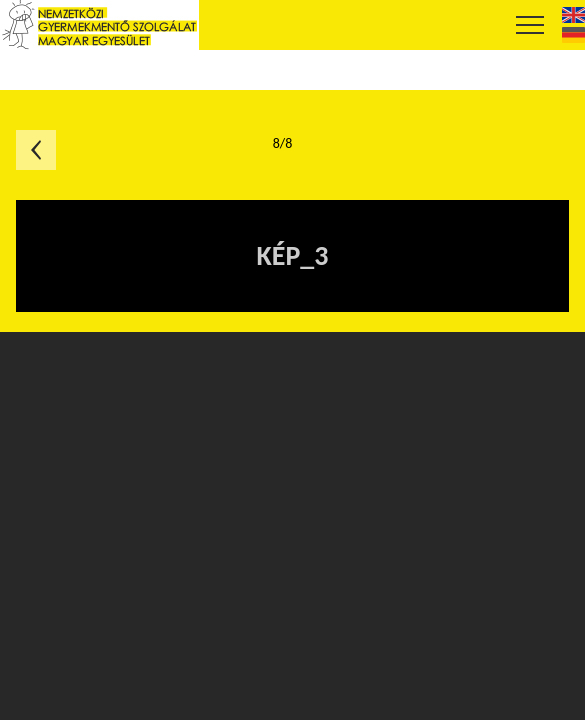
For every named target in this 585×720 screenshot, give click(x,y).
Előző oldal (36, 150)
